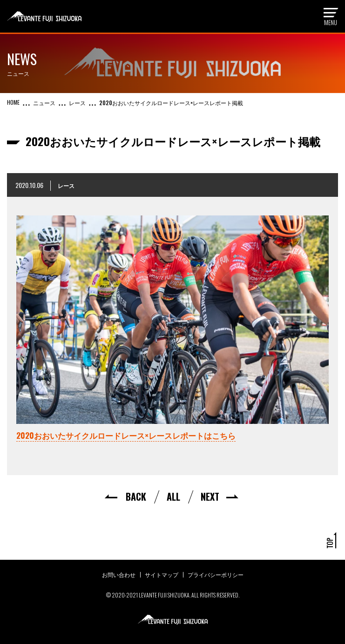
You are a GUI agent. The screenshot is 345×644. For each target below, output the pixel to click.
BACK (136, 496)
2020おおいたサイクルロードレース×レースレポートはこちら (126, 435)
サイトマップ (162, 574)
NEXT (210, 496)
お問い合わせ (119, 574)
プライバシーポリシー (216, 574)
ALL (173, 496)
